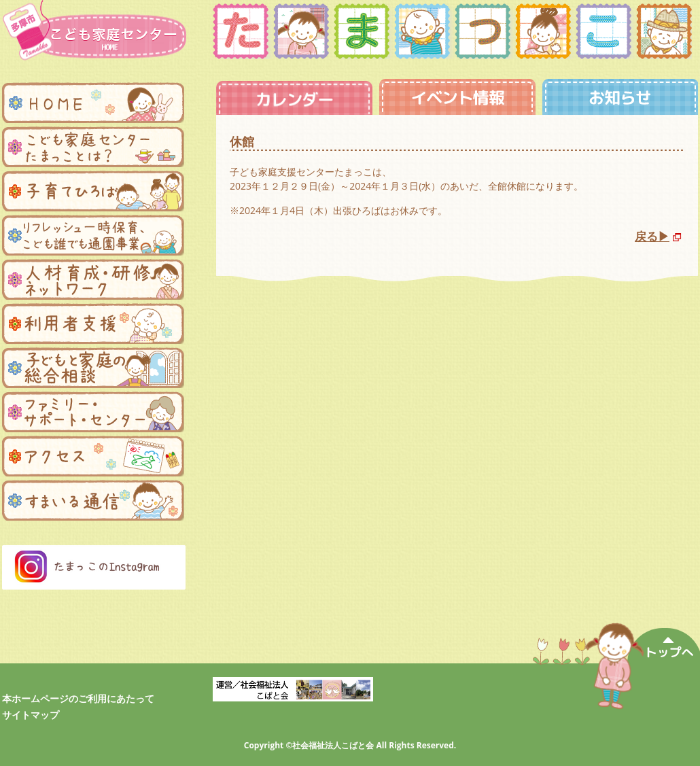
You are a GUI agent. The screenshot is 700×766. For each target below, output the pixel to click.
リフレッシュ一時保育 (93, 235)
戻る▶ (652, 236)
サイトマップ (31, 715)
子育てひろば (93, 191)
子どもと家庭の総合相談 (93, 368)
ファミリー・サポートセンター (93, 412)
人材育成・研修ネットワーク (93, 279)
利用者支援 (93, 324)
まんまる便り (93, 500)
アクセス (93, 456)
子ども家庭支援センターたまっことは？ (93, 147)
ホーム (93, 103)
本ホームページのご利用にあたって (78, 698)
